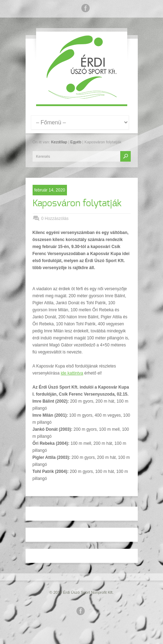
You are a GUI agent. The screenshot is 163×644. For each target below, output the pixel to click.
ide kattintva (72, 373)
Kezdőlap (59, 142)
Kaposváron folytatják (77, 203)
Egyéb (76, 142)
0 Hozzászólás (55, 219)
